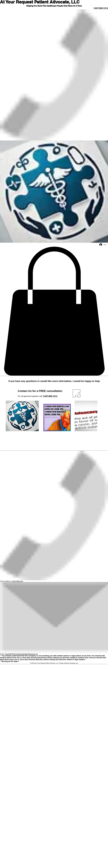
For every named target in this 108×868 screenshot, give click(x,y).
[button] (54, 311)
